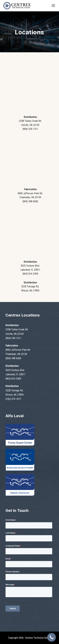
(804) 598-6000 (13, 358)
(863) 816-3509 (13, 379)
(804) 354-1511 (13, 338)
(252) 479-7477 (13, 399)
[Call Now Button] (52, 637)
